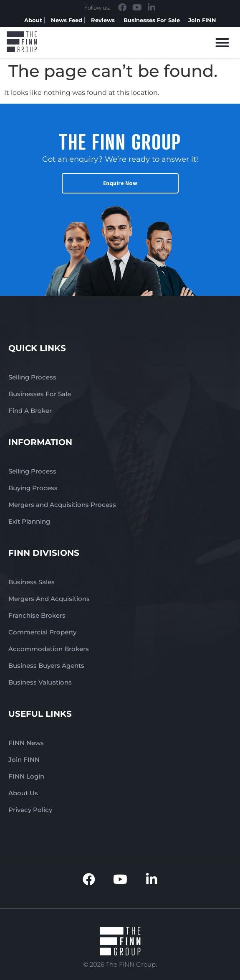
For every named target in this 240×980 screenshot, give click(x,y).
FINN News (26, 743)
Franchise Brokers (37, 615)
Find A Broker (30, 411)
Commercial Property (42, 632)
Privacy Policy (30, 810)
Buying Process (33, 488)
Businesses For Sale (152, 20)
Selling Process (32, 377)
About (33, 20)
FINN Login (26, 776)
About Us (23, 793)
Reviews (103, 20)
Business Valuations (40, 682)
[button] (223, 42)
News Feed (67, 20)
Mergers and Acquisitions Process (62, 505)
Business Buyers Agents (46, 666)
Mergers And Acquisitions (49, 599)
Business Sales (32, 582)
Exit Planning (29, 521)
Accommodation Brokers (49, 649)
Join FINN (202, 20)
